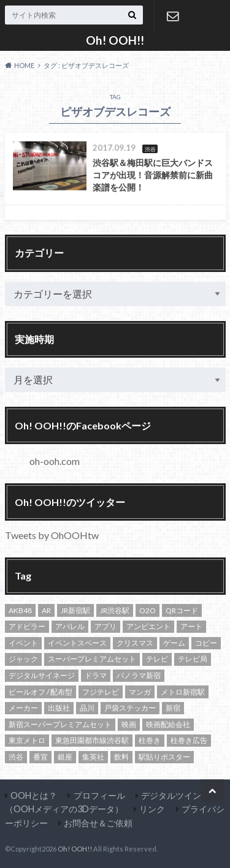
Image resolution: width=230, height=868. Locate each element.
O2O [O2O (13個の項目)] (148, 610)
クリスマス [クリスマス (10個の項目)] (135, 643)
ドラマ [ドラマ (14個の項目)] (96, 675)
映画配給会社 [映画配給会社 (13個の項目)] (168, 724)
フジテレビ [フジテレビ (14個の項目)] (101, 692)
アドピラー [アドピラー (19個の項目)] (27, 626)
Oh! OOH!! (115, 40)
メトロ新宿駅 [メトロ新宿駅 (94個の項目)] (183, 692)
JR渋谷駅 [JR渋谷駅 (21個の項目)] (115, 610)
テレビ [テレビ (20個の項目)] (157, 659)
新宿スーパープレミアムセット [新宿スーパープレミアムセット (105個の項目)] (60, 724)
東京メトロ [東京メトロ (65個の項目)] (27, 740)
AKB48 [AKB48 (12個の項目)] (20, 610)
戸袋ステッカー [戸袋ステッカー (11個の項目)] (130, 708)
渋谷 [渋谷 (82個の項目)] (16, 757)
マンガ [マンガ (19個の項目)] (140, 692)
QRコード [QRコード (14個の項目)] (182, 610)
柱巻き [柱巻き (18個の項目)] (150, 740)
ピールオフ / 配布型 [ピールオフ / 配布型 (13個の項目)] (40, 692)
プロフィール (99, 795)
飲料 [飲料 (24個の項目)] (121, 757)
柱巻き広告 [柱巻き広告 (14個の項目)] (189, 740)
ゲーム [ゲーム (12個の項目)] (174, 643)
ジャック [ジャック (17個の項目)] (23, 659)
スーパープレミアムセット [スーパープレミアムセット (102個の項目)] (92, 659)
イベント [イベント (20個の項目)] (23, 643)
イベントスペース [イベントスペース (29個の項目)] (77, 643)
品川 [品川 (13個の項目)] (87, 708)
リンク (152, 809)
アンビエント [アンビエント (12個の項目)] (148, 626)
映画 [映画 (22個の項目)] (129, 724)
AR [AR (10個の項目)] (46, 610)
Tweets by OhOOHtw (52, 535)
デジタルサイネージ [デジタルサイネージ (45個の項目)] (42, 675)
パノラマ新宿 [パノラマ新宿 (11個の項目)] (139, 675)
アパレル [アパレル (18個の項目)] (70, 626)
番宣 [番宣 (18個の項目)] (40, 757)
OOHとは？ (34, 795)
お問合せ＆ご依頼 (173, 16)
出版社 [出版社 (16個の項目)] (59, 708)
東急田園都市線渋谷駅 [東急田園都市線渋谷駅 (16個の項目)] (92, 740)
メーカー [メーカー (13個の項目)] (23, 708)
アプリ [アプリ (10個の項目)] (105, 626)
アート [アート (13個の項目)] (191, 626)
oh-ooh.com (55, 461)
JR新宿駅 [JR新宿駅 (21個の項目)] (75, 610)
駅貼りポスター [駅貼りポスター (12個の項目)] (164, 757)
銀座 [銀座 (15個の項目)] (65, 757)
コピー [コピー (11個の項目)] (206, 643)
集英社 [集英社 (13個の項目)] (93, 757)
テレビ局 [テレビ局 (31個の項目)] (193, 659)
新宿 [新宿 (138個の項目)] (173, 708)
